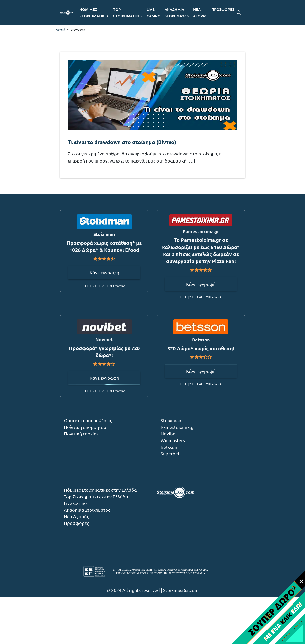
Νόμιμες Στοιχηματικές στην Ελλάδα (100, 490)
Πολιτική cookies (81, 434)
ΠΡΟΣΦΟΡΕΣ (223, 9)
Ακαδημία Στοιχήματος (87, 510)
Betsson (169, 447)
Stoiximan (171, 420)
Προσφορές (76, 523)
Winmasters (173, 440)
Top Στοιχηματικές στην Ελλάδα (96, 496)
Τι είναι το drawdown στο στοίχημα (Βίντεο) (122, 142)
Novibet (169, 434)
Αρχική (61, 29)
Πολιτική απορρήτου (85, 427)
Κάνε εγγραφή (104, 273)
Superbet (170, 453)
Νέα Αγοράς (76, 516)
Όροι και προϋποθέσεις (88, 420)
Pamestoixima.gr (178, 427)
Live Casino (75, 503)
